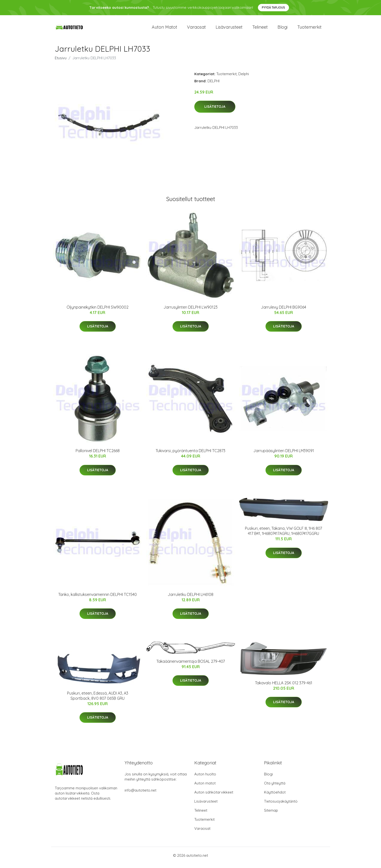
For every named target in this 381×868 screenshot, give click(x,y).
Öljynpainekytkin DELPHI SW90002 (98, 311)
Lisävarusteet (229, 29)
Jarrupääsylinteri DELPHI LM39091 (284, 455)
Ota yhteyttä (275, 787)
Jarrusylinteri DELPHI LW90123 (190, 311)
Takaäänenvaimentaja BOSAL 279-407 (191, 665)
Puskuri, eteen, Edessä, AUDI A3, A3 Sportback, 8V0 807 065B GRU (98, 700)
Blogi (283, 29)
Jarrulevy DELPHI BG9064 (283, 311)
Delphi (244, 78)
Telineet (260, 29)
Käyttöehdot (275, 796)
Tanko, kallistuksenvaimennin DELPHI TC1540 (98, 599)
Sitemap (271, 814)
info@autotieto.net (140, 794)
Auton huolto (205, 778)
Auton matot (164, 29)
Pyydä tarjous (273, 7)
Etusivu (61, 62)
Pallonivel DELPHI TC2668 (98, 455)
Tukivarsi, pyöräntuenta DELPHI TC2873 (190, 455)
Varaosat (196, 29)
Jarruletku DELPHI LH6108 (190, 599)
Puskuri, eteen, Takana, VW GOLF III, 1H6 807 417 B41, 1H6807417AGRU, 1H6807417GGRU (283, 535)
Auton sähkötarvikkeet (214, 796)
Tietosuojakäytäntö (281, 805)
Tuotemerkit (309, 29)
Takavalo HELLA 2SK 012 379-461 (284, 687)
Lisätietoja (215, 111)
